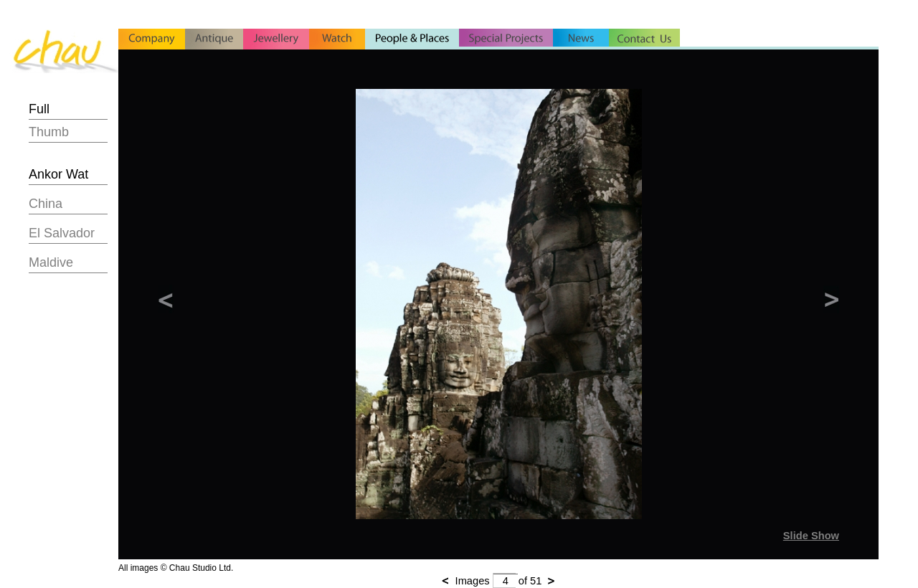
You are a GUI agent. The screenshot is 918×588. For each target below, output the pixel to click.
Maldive (51, 262)
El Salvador (62, 233)
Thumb (49, 132)
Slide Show (811, 536)
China (46, 204)
